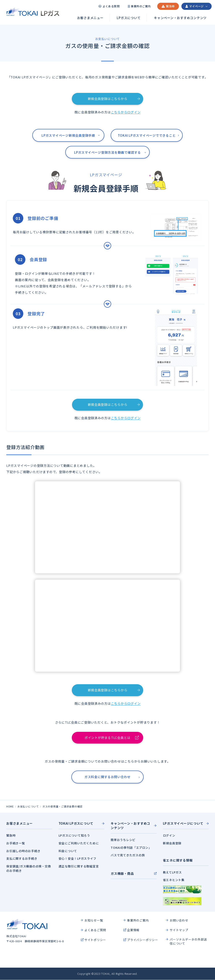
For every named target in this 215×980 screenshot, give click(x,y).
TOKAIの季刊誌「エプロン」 (131, 848)
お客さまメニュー (90, 18)
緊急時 (11, 836)
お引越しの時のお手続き (23, 851)
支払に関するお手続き (22, 859)
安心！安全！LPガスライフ (77, 859)
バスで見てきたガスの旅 (128, 855)
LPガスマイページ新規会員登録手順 (68, 135)
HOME (10, 807)
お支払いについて (28, 807)
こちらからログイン (126, 112)
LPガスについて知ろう (74, 836)
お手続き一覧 (16, 843)
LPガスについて (129, 18)
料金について (68, 851)
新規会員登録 (172, 843)
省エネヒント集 (174, 880)
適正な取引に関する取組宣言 (79, 866)
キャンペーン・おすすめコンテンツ (180, 18)
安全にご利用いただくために (79, 843)
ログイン (169, 836)
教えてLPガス (172, 872)
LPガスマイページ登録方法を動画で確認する (107, 152)
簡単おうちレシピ (123, 840)
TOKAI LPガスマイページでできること (147, 135)
